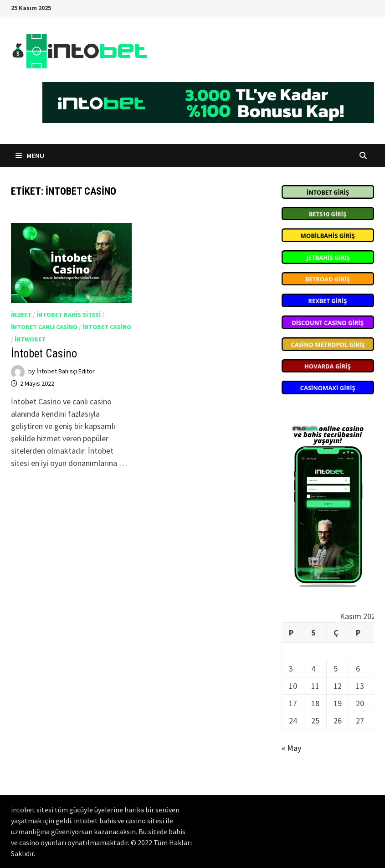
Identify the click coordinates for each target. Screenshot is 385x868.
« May (291, 748)
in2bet (21, 315)
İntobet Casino (44, 354)
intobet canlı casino (44, 327)
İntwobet (30, 339)
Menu (30, 155)
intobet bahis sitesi (69, 315)
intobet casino (107, 327)
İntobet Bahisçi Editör (66, 372)
